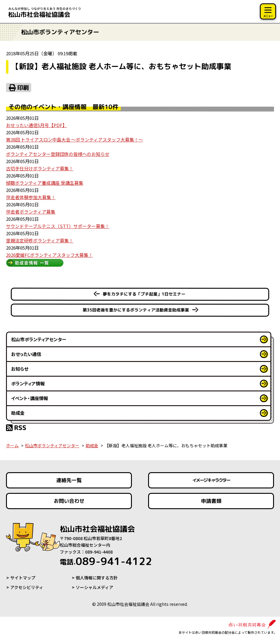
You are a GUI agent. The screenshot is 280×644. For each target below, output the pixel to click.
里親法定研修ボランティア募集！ (40, 240)
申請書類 (211, 501)
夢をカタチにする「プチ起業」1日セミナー (144, 294)
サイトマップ (23, 578)
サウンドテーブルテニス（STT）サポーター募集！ (58, 226)
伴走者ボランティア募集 (31, 212)
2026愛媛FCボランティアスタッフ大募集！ (49, 255)
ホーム (12, 445)
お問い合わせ (69, 501)
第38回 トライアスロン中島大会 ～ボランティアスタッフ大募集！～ (75, 140)
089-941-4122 (106, 561)
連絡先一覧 (69, 480)
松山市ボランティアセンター (39, 339)
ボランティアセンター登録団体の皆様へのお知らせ (58, 154)
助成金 (18, 413)
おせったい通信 (26, 354)
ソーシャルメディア (94, 587)
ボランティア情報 (28, 383)
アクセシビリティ (27, 587)
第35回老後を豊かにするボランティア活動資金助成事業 (136, 310)
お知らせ (20, 369)
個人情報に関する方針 (97, 578)
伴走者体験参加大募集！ (31, 197)
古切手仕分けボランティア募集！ (40, 168)
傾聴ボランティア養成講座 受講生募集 (45, 183)
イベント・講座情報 (30, 398)
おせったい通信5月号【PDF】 (37, 125)
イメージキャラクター (211, 480)
